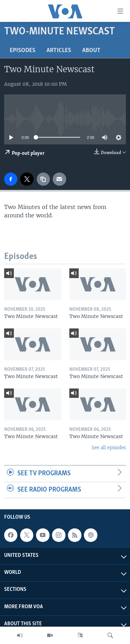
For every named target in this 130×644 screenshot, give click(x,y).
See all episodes (109, 448)
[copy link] (43, 179)
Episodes (23, 51)
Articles (59, 51)
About (91, 51)
